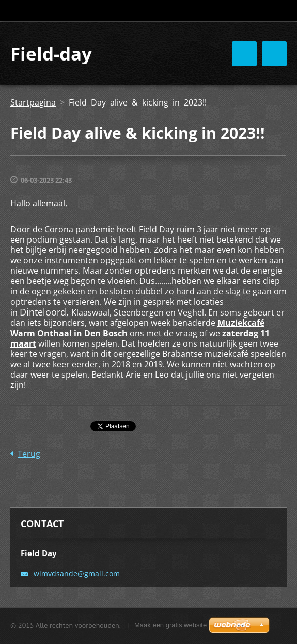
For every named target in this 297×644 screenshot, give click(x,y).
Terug (29, 454)
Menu (274, 54)
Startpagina (33, 102)
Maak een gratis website (170, 625)
